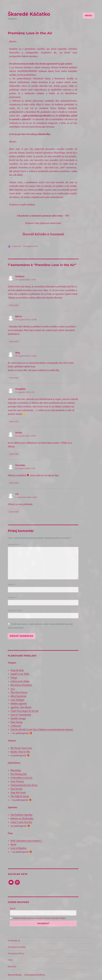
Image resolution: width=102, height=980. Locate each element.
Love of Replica (18, 848)
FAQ (10, 960)
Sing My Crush (18, 793)
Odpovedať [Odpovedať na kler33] (14, 341)
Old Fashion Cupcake (21, 815)
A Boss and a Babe (20, 681)
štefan (19, 433)
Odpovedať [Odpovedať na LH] (14, 512)
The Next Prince (19, 692)
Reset (13, 844)
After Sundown (18, 696)
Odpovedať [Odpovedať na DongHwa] (14, 421)
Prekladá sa (14, 941)
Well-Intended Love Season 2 (26, 841)
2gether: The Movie (21, 707)
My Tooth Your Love (21, 748)
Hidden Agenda (19, 704)
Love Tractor (17, 781)
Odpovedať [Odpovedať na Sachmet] (14, 305)
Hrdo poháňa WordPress (35, 975)
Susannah (16, 246)
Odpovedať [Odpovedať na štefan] (14, 454)
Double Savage (18, 718)
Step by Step (17, 670)
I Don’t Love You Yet (21, 822)
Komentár (14, 545)
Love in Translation (21, 715)
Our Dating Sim (19, 774)
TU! (67, 216)
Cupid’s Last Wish (20, 674)
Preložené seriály (17, 947)
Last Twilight (17, 700)
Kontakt (12, 967)
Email (13, 908)
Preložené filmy (16, 954)
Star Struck (16, 789)
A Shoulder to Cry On (21, 778)
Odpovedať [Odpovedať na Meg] (14, 378)
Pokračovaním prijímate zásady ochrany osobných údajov (38, 918)
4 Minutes (16, 726)
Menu (89, 16)
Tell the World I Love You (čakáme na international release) (42, 729)
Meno (12, 585)
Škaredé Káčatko (29, 14)
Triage (14, 678)
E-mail (12, 598)
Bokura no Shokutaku (22, 818)
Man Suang (16, 722)
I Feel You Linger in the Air (25, 711)
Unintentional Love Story (24, 785)
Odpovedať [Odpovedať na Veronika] (14, 483)
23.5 (13, 689)
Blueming (16, 770)
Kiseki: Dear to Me (20, 752)
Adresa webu (15, 610)
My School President (21, 685)
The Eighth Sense (20, 796)
